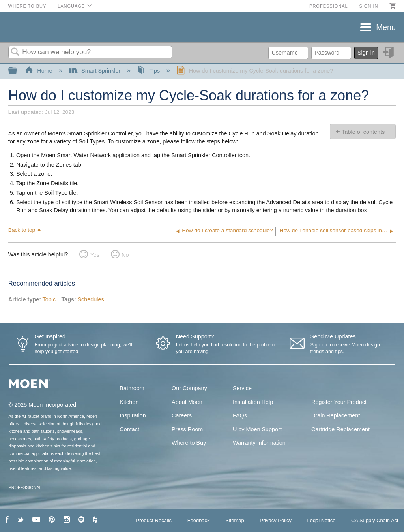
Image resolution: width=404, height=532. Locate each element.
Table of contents (363, 132)
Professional (329, 6)
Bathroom (132, 388)
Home (39, 71)
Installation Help (253, 402)
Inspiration (133, 415)
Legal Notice (321, 520)
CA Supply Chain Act (375, 520)
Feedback (199, 520)
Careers (182, 415)
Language (71, 6)
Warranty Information (259, 443)
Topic (49, 299)
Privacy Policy (276, 520)
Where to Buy (27, 6)
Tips (149, 71)
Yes (94, 255)
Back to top (22, 230)
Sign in (368, 6)
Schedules (91, 299)
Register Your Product (339, 402)
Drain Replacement (336, 415)
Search (15, 52)
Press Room (187, 429)
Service (242, 388)
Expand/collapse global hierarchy (18, 71)
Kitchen (129, 402)
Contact (129, 429)
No (125, 255)
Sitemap (235, 520)
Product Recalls (154, 520)
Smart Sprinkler (96, 71)
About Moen (187, 402)
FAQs (240, 415)
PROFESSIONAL (25, 487)
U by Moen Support (257, 429)
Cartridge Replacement (340, 429)
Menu (386, 27)
